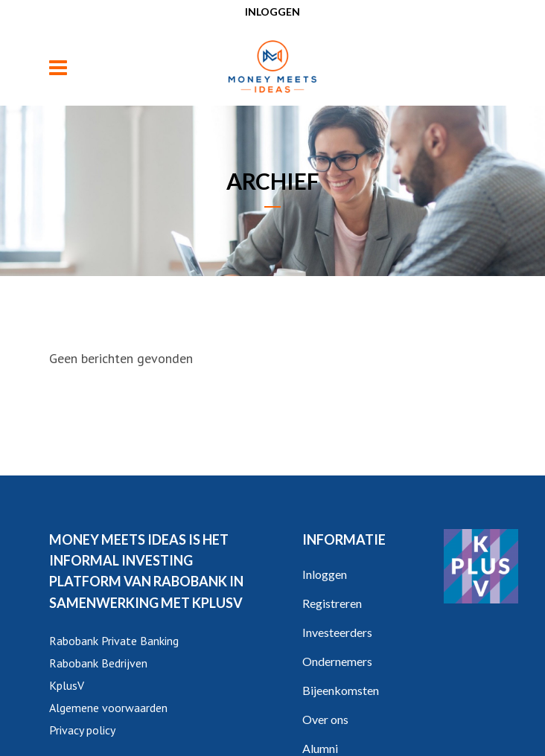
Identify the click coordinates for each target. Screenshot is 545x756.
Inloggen (272, 12)
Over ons (325, 719)
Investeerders (337, 632)
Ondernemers (337, 661)
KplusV (67, 685)
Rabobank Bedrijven (98, 663)
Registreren (332, 603)
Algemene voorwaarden (108, 708)
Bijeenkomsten (341, 690)
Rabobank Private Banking (114, 641)
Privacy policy (82, 730)
